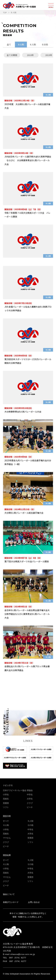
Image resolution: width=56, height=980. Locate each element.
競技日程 (7, 816)
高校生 (6, 799)
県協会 (30, 790)
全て (9, 44)
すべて (6, 821)
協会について (9, 894)
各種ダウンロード (11, 902)
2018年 (30, 55)
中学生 (30, 795)
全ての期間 (12, 55)
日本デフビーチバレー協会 (15, 790)
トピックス (8, 785)
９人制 (21, 44)
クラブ (30, 803)
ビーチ (30, 807)
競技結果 (7, 855)
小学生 (6, 795)
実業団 (6, 803)
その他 (45, 44)
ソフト (6, 807)
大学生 (30, 799)
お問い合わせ (34, 902)
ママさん (7, 838)
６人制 (33, 44)
